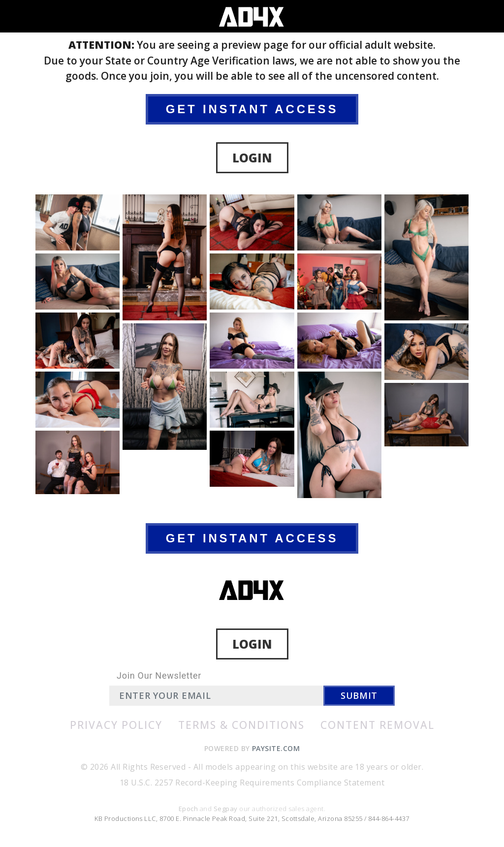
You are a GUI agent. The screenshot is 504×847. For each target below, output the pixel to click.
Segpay (226, 809)
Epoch (189, 809)
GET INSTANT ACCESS (252, 109)
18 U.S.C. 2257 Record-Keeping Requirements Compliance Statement (252, 783)
